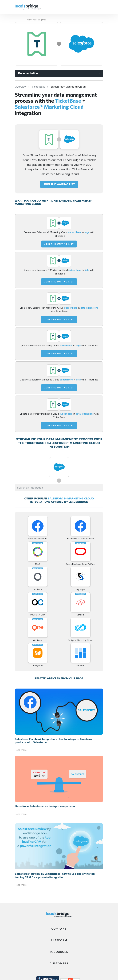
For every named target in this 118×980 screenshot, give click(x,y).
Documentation (28, 73)
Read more (21, 704)
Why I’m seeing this (37, 20)
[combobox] (59, 488)
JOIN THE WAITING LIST (59, 184)
